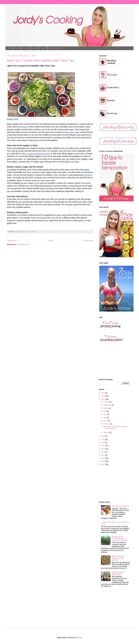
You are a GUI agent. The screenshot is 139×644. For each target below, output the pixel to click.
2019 (103, 439)
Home (9, 48)
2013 (103, 458)
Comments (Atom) (23, 244)
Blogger (79, 638)
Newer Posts (12, 241)
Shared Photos (55, 48)
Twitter (35, 48)
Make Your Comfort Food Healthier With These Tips (40, 60)
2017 (103, 446)
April (105, 418)
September (107, 405)
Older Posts (88, 241)
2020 (103, 436)
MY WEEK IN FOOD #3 (120, 506)
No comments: (32, 232)
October (106, 402)
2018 (103, 443)
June (105, 414)
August (106, 408)
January (106, 432)
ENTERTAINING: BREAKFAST (118, 573)
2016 (103, 449)
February (107, 424)
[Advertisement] (112, 361)
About (17, 48)
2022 (103, 396)
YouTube (26, 48)
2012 (103, 461)
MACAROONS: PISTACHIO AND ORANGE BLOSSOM (120, 538)
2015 (103, 452)
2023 (103, 393)
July (105, 411)
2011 (103, 464)
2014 (103, 455)
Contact (43, 48)
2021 (103, 399)
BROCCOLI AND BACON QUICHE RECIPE (118, 558)
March (106, 421)
